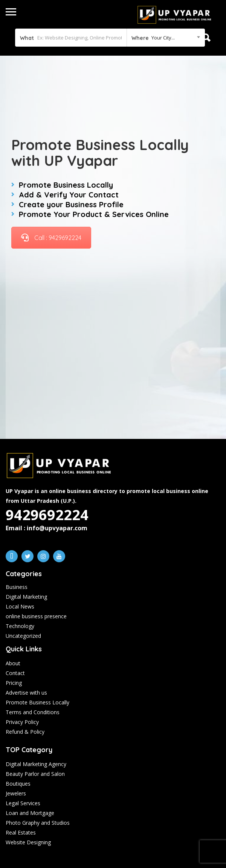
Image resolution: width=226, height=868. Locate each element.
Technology (20, 626)
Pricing (14, 683)
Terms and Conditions (33, 712)
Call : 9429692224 (51, 238)
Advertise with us (26, 693)
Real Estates (21, 832)
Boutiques (18, 784)
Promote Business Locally (37, 702)
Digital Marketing (26, 597)
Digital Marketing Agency (36, 764)
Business (17, 587)
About (13, 663)
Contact (15, 673)
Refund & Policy (25, 732)
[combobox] (166, 38)
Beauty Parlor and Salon (35, 774)
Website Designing (28, 842)
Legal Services (23, 803)
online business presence (36, 616)
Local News (20, 606)
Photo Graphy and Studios (38, 823)
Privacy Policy (22, 722)
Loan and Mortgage (30, 813)
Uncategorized (23, 636)
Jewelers (16, 793)
